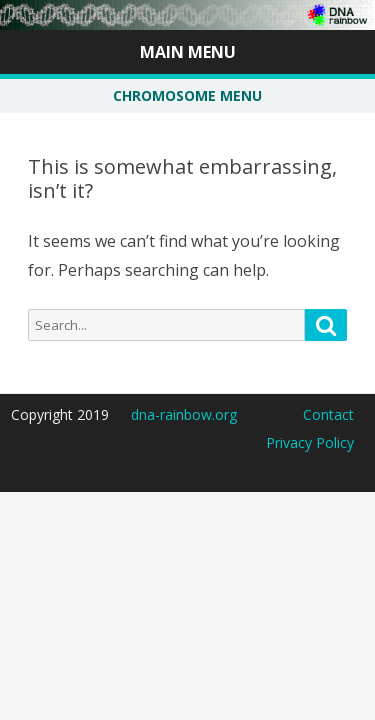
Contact (328, 414)
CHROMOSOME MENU (187, 95)
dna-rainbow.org (184, 414)
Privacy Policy (310, 442)
